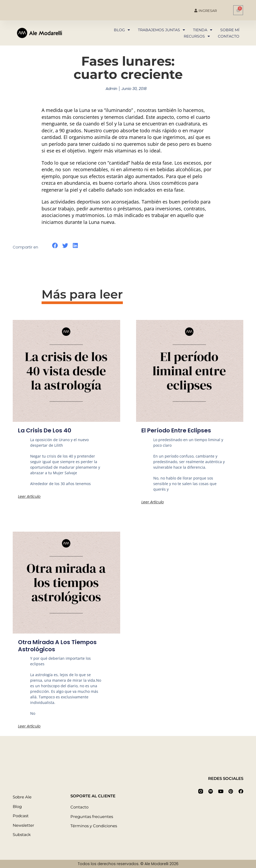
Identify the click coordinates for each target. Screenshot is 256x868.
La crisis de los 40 (45, 430)
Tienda (203, 30)
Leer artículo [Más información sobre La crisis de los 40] (29, 496)
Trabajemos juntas (161, 30)
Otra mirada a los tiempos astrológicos (59, 646)
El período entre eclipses (178, 430)
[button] (55, 246)
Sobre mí (230, 30)
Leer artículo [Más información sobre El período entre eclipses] (153, 502)
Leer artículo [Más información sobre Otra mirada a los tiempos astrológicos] (29, 726)
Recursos (197, 36)
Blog (122, 30)
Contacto (229, 36)
